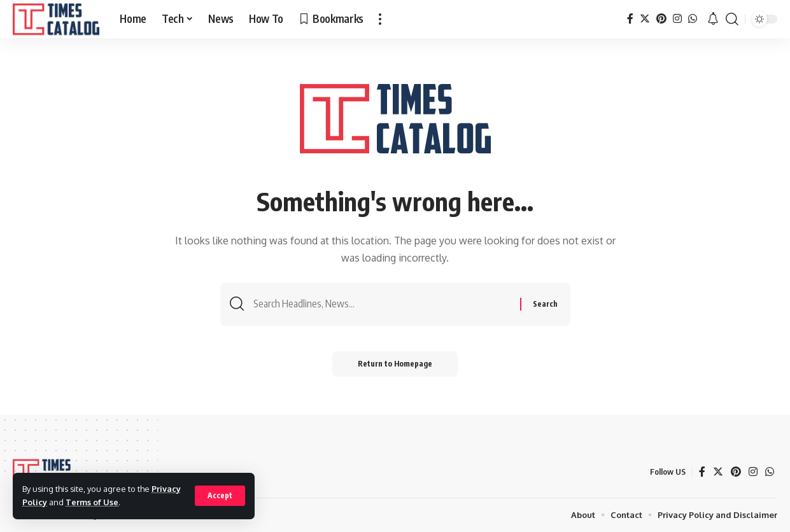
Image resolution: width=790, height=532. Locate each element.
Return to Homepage (395, 364)
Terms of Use (92, 502)
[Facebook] (630, 19)
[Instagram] (677, 19)
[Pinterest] (661, 19)
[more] (380, 19)
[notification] (713, 19)
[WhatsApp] (693, 19)
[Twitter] (645, 19)
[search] (732, 19)
